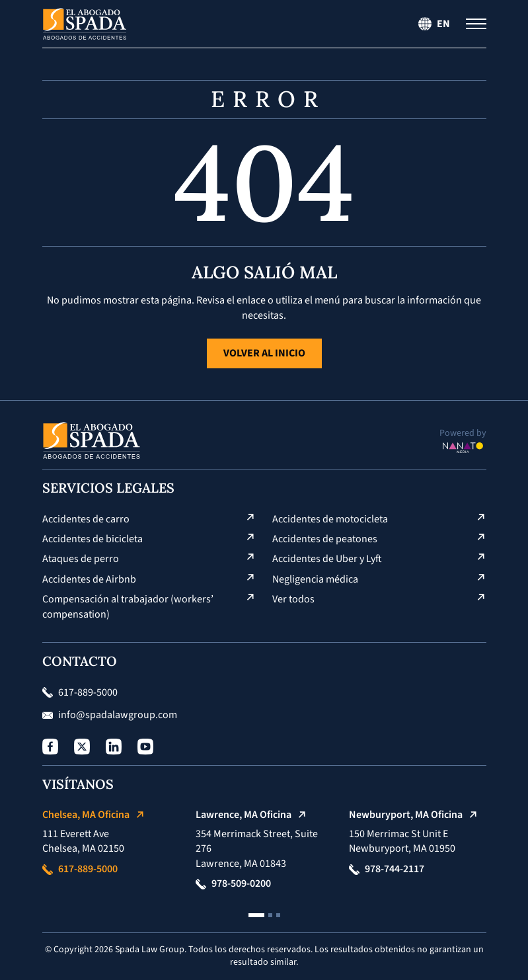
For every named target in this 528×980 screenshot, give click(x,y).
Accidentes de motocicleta (330, 519)
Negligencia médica (315, 579)
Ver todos (293, 599)
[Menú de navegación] (476, 24)
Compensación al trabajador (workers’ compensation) (128, 606)
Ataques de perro (81, 559)
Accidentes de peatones (325, 539)
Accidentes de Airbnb (89, 579)
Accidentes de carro (86, 519)
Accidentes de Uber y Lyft (327, 559)
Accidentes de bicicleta (93, 539)
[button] (256, 915)
